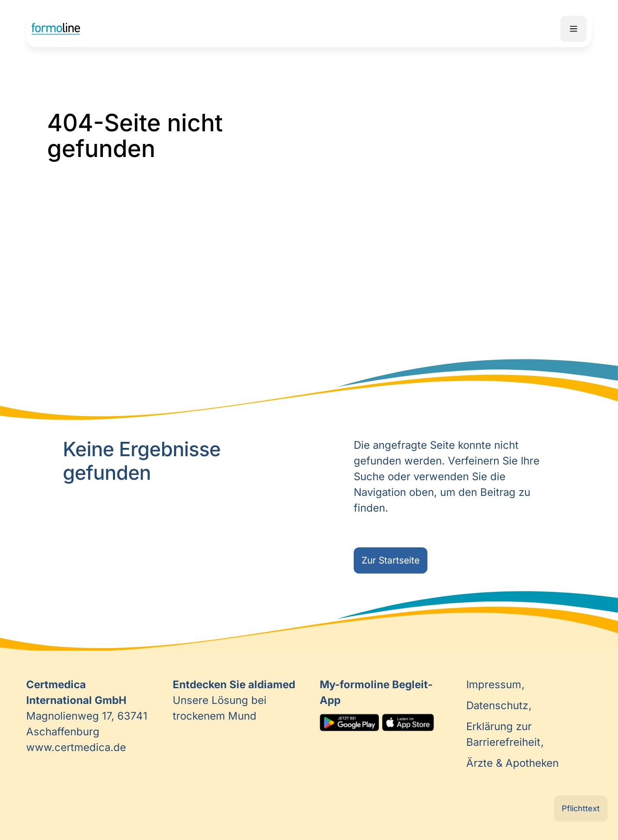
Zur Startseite (391, 560)
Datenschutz (499, 705)
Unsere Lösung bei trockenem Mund (234, 700)
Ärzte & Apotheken (512, 763)
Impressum (495, 685)
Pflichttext (581, 808)
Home (56, 29)
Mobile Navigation (574, 29)
